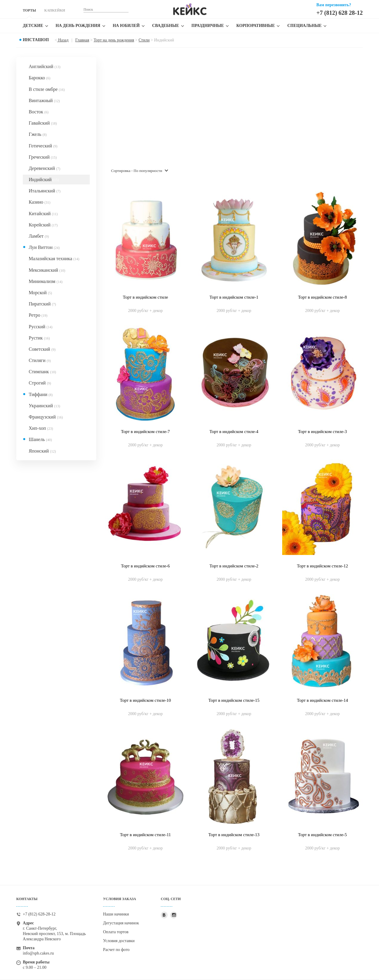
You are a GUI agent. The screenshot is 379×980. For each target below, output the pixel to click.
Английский (45, 66)
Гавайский (43, 123)
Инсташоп (36, 40)
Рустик (39, 338)
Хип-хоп (41, 428)
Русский (41, 327)
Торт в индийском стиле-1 (234, 297)
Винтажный (44, 100)
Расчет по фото (116, 950)
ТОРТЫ (29, 10)
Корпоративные (256, 26)
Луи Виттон (44, 247)
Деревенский (44, 168)
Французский (46, 417)
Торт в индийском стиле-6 (145, 566)
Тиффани (41, 394)
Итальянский (45, 191)
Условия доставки (119, 941)
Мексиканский (47, 270)
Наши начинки (116, 914)
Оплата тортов (116, 932)
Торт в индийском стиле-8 (322, 297)
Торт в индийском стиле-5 (322, 835)
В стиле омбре (47, 89)
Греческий (43, 157)
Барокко (40, 78)
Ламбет (39, 236)
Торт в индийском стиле (146, 297)
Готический (43, 146)
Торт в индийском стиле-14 (323, 700)
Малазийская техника (54, 259)
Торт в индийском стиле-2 (234, 566)
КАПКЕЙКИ (54, 10)
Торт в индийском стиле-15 (234, 700)
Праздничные (208, 26)
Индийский (44, 180)
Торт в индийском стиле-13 (234, 835)
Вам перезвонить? (334, 5)
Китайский (43, 214)
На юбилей (126, 26)
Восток (39, 112)
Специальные (304, 26)
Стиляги (40, 360)
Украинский (44, 406)
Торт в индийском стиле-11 (145, 835)
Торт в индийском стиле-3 (322, 432)
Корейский (43, 225)
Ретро (38, 315)
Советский (42, 349)
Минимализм (46, 281)
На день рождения (78, 26)
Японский (42, 451)
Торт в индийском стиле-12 (323, 566)
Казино (40, 202)
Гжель (38, 134)
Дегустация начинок (121, 923)
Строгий (40, 383)
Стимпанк (42, 372)
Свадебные (166, 26)
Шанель (40, 439)
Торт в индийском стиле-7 (145, 432)
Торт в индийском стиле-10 (146, 700)
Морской (40, 293)
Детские (33, 26)
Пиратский (42, 304)
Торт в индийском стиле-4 (234, 432)
